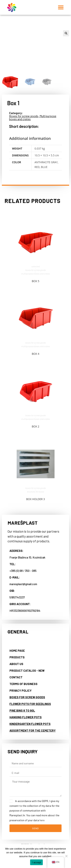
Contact (16, 677)
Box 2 (36, 426)
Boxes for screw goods (24, 116)
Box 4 (36, 354)
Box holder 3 (35, 499)
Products (17, 657)
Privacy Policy (21, 690)
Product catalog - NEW (27, 670)
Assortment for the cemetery (33, 730)
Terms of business (23, 684)
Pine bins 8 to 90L (22, 710)
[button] (61, 7)
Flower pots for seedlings (30, 704)
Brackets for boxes (36, 492)
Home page (17, 650)
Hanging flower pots (26, 717)
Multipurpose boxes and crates (35, 274)
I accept (37, 862)
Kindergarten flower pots (30, 724)
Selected (35, 266)
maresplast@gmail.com (23, 584)
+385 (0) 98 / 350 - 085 (23, 570)
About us (16, 664)
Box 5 (36, 281)
